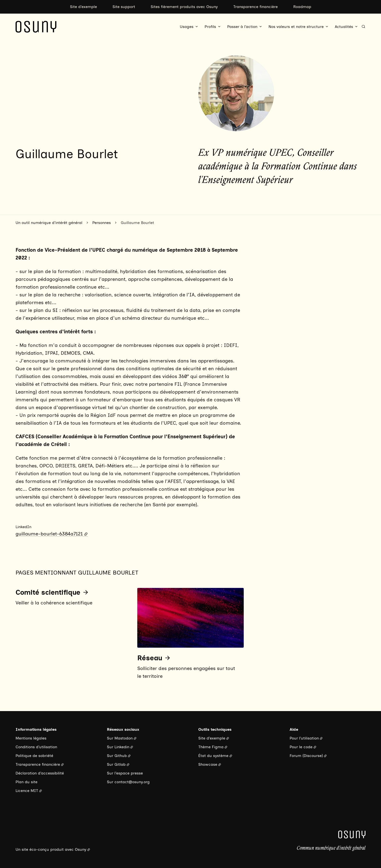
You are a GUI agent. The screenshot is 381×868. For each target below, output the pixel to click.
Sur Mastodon (120, 738)
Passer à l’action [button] (242, 27)
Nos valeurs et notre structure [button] (296, 27)
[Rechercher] (363, 26)
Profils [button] (210, 27)
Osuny (81, 849)
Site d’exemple (83, 7)
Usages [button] (187, 27)
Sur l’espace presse (125, 773)
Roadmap (302, 7)
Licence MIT (27, 791)
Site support (124, 7)
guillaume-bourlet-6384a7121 (49, 534)
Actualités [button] (344, 27)
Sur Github (117, 756)
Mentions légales (31, 738)
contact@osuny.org (132, 782)
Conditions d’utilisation (36, 747)
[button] (236, 93)
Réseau (150, 658)
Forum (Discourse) (306, 756)
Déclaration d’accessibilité (40, 773)
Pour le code (301, 747)
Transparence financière (255, 7)
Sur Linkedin (118, 747)
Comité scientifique (48, 592)
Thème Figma (211, 747)
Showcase (208, 764)
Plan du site (26, 782)
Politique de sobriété (34, 756)
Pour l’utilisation (304, 738)
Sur (111, 782)
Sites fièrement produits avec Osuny (184, 7)
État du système (213, 756)
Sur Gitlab (116, 764)
